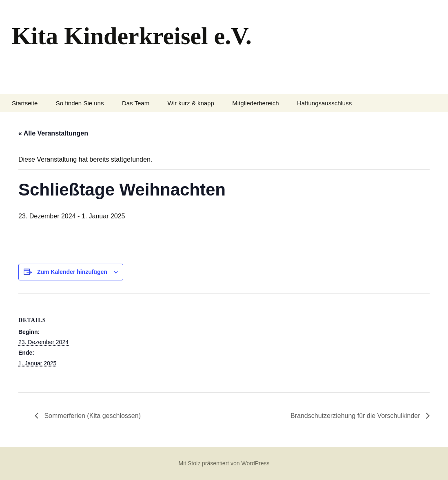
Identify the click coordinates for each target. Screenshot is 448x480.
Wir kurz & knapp (191, 103)
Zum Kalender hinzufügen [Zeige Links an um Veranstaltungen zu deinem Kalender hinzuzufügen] (72, 272)
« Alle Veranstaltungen (53, 133)
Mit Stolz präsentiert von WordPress (224, 463)
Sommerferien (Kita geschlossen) (92, 416)
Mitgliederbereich (255, 103)
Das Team (136, 103)
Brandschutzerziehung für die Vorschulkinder (356, 416)
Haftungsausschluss (324, 103)
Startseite (25, 103)
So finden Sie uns (80, 103)
